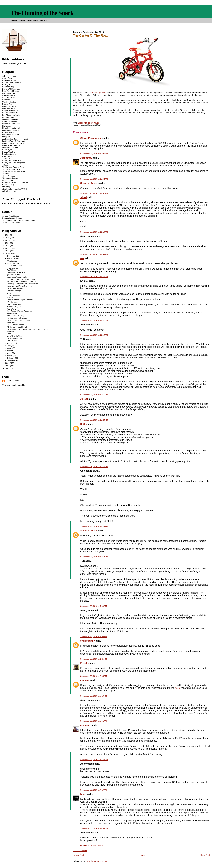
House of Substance (11, 124)
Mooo (9, 334)
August (10, 343)
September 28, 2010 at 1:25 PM (93, 659)
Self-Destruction (13, 313)
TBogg (5, 165)
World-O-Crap (8, 184)
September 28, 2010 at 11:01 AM (94, 193)
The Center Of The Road (16, 273)
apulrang (85, 725)
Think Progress (9, 176)
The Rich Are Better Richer (17, 288)
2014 (8, 243)
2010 (8, 253)
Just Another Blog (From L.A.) (15, 139)
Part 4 (23, 203)
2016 (8, 237)
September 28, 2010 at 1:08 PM (93, 636)
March (10, 356)
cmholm (85, 680)
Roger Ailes (7, 156)
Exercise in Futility (10, 113)
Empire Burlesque (10, 111)
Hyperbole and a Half (11, 128)
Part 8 (47, 203)
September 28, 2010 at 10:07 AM (94, 154)
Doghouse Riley (9, 106)
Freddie (84, 663)
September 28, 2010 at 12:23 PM (94, 420)
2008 (8, 366)
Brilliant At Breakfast (11, 89)
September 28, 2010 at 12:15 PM (94, 395)
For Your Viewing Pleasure (17, 318)
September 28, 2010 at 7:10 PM (93, 696)
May (9, 351)
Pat (82, 258)
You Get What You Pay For (17, 316)
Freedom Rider (9, 117)
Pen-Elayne (7, 150)
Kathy (83, 424)
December (12, 256)
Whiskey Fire (8, 180)
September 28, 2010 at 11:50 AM (94, 335)
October (11, 261)
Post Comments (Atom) (97, 861)
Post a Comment (80, 851)
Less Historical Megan (15, 325)
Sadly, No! (7, 158)
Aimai (83, 197)
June (9, 348)
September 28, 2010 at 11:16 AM (94, 232)
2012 (8, 248)
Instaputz (6, 137)
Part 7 (41, 203)
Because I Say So (14, 307)
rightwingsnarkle (9, 191)
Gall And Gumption (10, 119)
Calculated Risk (9, 93)
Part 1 (5, 203)
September (12, 263)
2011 (8, 251)
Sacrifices (10, 332)
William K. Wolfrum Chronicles (15, 182)
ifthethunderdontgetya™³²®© (15, 189)
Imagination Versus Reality (17, 277)
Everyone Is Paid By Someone (19, 320)
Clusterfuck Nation (10, 98)
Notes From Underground (13, 145)
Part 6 (35, 203)
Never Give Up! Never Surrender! (20, 286)
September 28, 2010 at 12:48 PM (94, 526)
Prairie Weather (9, 152)
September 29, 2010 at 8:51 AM (93, 721)
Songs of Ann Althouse (12, 218)
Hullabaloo (7, 126)
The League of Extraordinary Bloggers (19, 220)
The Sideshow (8, 174)
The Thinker (11, 270)
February (11, 358)
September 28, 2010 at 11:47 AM (94, 320)
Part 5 (29, 203)
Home (142, 855)
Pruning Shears (9, 154)
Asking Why (11, 309)
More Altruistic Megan (15, 336)
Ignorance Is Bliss (14, 275)
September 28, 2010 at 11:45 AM (94, 277)
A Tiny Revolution (10, 76)
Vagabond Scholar (10, 178)
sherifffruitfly (87, 641)
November (12, 258)
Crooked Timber (9, 102)
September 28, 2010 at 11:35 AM (94, 254)
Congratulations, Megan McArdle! (20, 300)
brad (83, 794)
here (177, 688)
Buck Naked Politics (11, 91)
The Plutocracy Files (11, 169)
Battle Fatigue (12, 323)
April (9, 353)
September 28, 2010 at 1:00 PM (93, 606)
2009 (8, 363)
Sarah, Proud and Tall (11, 161)
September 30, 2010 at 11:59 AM (94, 828)
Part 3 (17, 203)
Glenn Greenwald (10, 121)
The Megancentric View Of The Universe (22, 284)
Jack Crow (86, 158)
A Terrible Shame (13, 302)
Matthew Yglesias (97, 93)
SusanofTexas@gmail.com (14, 63)
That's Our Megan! (14, 304)
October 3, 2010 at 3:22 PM (92, 845)
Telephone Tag (12, 268)
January (11, 360)
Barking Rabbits (9, 80)
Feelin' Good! (12, 341)
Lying (9, 293)
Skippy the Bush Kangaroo (14, 163)
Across (11, 216)
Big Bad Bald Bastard (11, 82)
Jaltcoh (84, 399)
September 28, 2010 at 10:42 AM (94, 179)
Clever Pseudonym (91, 138)
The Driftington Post (14, 338)
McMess (10, 297)
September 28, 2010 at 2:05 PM (93, 676)
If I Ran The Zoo (9, 132)
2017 (8, 235)
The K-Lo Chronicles (11, 222)
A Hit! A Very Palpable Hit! (17, 327)
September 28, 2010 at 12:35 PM (94, 467)
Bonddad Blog (8, 87)
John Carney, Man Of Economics (19, 311)
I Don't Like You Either (12, 130)
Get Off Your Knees (14, 266)
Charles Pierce (9, 95)
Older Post (205, 855)
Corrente (6, 100)
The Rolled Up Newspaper (14, 171)
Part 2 (11, 203)
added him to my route (88, 123)
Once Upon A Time (10, 148)
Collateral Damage (14, 291)
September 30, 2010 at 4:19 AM (93, 790)
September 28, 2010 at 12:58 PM (94, 557)
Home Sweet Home (14, 295)
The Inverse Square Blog (13, 167)
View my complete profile (14, 385)
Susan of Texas (89, 183)
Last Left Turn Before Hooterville (16, 141)
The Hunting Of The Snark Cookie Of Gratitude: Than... (28, 329)
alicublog (6, 187)
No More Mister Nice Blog (13, 143)
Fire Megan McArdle (11, 115)
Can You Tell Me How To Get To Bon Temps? (24, 279)
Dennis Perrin (8, 104)
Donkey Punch (9, 108)
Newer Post (78, 855)
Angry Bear (7, 78)
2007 (8, 368)
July (9, 346)
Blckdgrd (6, 84)
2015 (8, 240)
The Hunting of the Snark (42, 13)
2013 (8, 245)
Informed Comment (10, 134)
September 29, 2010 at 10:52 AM (94, 760)
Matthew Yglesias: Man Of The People (22, 282)
